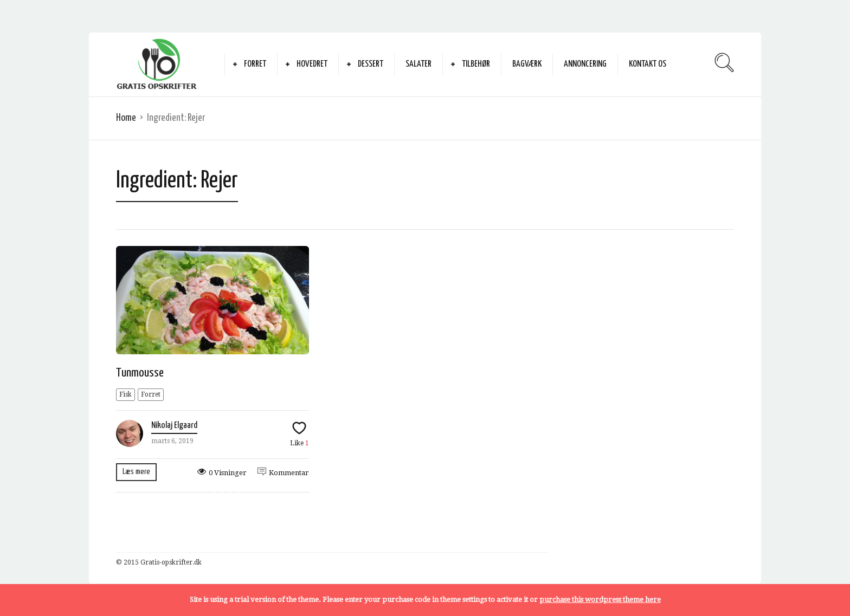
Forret (255, 64)
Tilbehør (476, 64)
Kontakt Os (648, 64)
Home (126, 118)
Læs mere (136, 472)
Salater (418, 64)
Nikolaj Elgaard (174, 426)
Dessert (371, 64)
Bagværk (527, 64)
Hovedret (312, 64)
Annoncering (585, 64)
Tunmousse (140, 373)
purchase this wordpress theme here (600, 599)
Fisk (125, 394)
